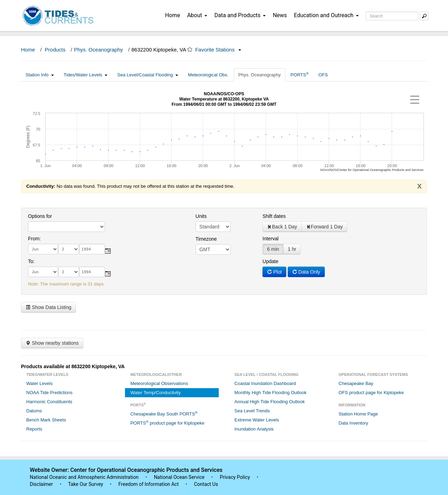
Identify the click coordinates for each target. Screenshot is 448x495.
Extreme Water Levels (257, 420)
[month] (43, 249)
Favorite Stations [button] (218, 50)
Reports (34, 429)
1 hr (292, 249)
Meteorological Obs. (208, 75)
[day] (69, 249)
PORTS (300, 74)
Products (55, 50)
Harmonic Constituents (49, 402)
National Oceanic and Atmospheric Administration (84, 477)
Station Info (40, 75)
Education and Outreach (326, 15)
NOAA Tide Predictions (49, 393)
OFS (323, 75)
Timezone (206, 239)
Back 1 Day (282, 227)
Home (172, 15)
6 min (273, 249)
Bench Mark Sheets (46, 420)
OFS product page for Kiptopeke (371, 393)
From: (34, 239)
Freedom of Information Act (148, 484)
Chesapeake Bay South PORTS (164, 414)
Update (270, 261)
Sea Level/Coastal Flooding (148, 75)
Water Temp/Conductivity (155, 393)
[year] (92, 249)
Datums (34, 411)
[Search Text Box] (392, 16)
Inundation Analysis (254, 429)
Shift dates (274, 216)
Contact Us (206, 484)
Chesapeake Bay (356, 383)
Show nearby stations (52, 343)
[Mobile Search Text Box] (424, 16)
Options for (40, 216)
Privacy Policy (235, 477)
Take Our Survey (86, 484)
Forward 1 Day (324, 227)
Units (201, 216)
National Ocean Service (179, 477)
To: (31, 261)
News (280, 15)
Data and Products (240, 15)
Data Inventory (353, 423)
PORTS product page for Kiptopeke (167, 423)
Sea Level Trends (252, 411)
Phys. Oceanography (98, 50)
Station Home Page (358, 414)
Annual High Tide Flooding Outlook (270, 402)
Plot (274, 272)
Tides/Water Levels (86, 75)
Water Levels (39, 383)
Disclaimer (41, 484)
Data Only (306, 272)
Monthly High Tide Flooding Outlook (271, 393)
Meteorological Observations (159, 383)
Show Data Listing (48, 307)
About (197, 15)
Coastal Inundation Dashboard (265, 383)
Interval (271, 239)
